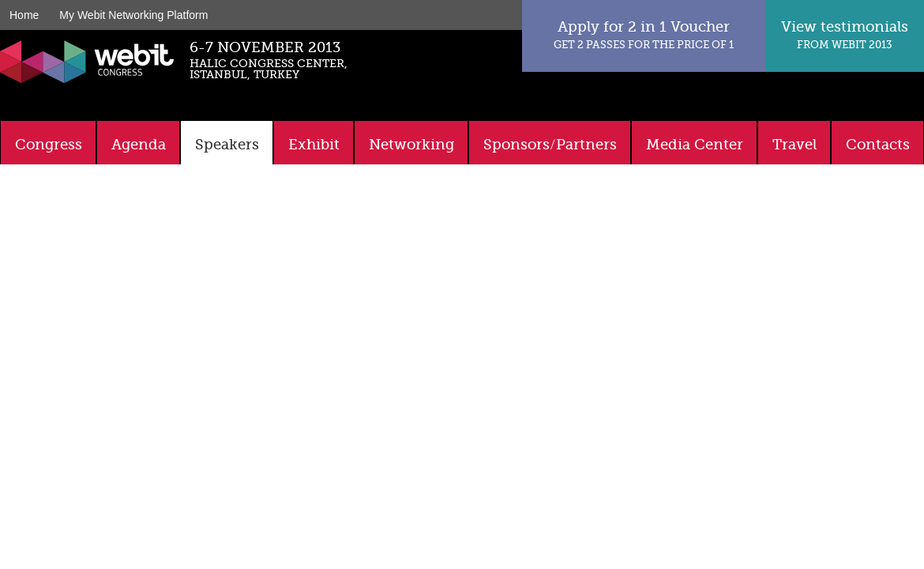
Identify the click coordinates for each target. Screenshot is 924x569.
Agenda (139, 145)
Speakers (227, 145)
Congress (49, 145)
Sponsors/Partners (550, 145)
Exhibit (314, 145)
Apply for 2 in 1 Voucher (644, 34)
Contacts (878, 145)
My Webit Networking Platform (133, 15)
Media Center (695, 145)
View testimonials (845, 34)
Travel (794, 145)
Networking (411, 145)
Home (24, 15)
